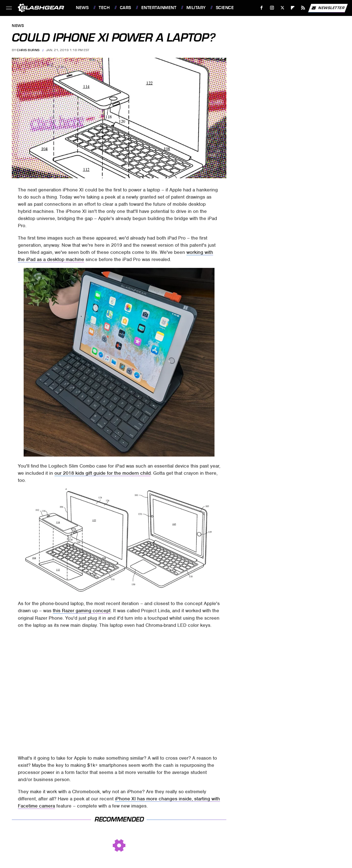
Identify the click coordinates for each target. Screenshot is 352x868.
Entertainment (159, 8)
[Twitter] (282, 8)
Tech (104, 8)
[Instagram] (272, 8)
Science (225, 8)
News (82, 8)
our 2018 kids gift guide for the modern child (103, 473)
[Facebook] (262, 8)
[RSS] (303, 8)
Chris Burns (28, 50)
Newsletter (328, 8)
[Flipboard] (293, 8)
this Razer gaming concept (82, 611)
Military (196, 8)
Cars (126, 8)
